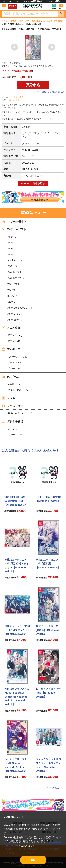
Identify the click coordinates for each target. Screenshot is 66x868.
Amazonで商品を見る (33, 183)
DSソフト (13, 302)
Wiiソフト (13, 290)
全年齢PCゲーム (16, 384)
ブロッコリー (20, 97)
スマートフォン (16, 435)
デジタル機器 (12, 421)
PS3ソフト (13, 249)
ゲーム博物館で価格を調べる (51, 92)
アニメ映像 (11, 328)
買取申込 (12, 6)
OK (33, 860)
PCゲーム (10, 376)
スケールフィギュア (18, 357)
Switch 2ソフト (16, 278)
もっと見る (53, 788)
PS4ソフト (13, 243)
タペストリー (12, 406)
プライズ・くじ (16, 363)
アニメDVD (14, 341)
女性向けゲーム (31, 143)
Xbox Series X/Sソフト (20, 308)
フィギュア (11, 349)
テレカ (8, 398)
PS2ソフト (13, 255)
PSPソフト (14, 266)
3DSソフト (13, 296)
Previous (14, 47)
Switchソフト (15, 272)
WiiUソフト (14, 284)
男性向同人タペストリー (21, 413)
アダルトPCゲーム (18, 390)
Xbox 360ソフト (16, 320)
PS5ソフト (13, 237)
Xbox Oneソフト (17, 314)
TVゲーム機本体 (14, 221)
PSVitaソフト (15, 260)
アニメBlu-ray (15, 335)
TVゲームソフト (14, 229)
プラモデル (14, 368)
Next (52, 47)
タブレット (14, 429)
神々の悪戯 (14, 100)
